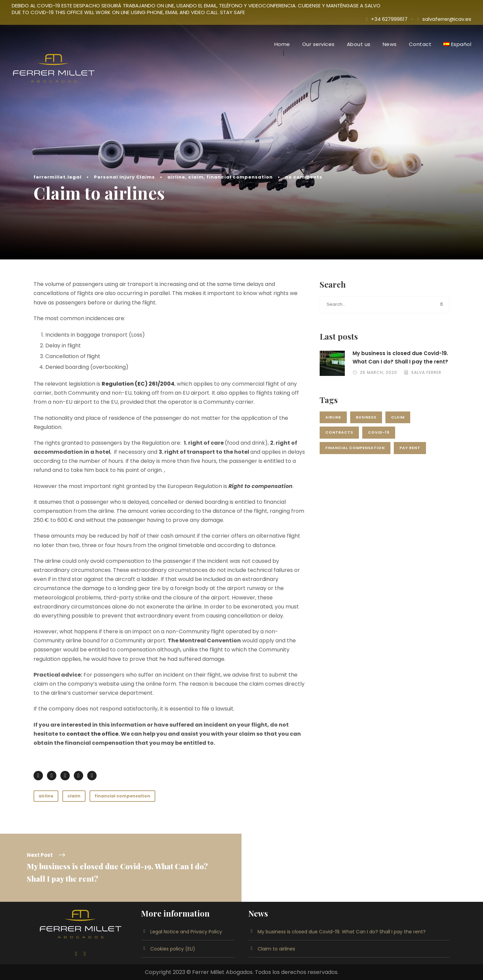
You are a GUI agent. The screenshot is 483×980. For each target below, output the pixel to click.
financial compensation (240, 177)
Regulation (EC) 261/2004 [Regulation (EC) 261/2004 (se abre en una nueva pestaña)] (138, 384)
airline (176, 177)
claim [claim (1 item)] (398, 417)
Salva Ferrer (426, 372)
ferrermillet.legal (58, 177)
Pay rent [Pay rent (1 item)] (410, 448)
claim (196, 177)
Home (282, 44)
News (390, 44)
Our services (318, 44)
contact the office (92, 734)
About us (359, 44)
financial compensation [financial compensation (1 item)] (355, 448)
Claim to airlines (276, 949)
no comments (304, 177)
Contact (420, 44)
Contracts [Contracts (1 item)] (339, 432)
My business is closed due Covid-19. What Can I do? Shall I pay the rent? (342, 932)
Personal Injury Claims (124, 177)
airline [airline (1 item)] (333, 417)
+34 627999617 (389, 19)
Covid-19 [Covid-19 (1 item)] (379, 432)
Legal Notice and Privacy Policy (186, 932)
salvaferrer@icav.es (447, 19)
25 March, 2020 (379, 372)
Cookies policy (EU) (173, 949)
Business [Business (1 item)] (366, 417)
